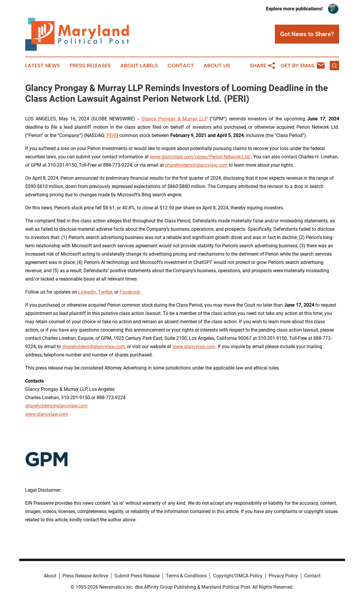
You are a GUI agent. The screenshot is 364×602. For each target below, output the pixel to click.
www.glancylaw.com (194, 347)
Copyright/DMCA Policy (238, 576)
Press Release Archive (85, 576)
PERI (112, 135)
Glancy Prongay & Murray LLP (175, 119)
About (50, 576)
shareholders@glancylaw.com (196, 165)
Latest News (43, 66)
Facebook (130, 292)
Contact (181, 66)
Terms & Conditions (186, 576)
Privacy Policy (283, 576)
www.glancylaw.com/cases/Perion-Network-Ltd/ (200, 157)
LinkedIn (87, 292)
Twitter (105, 292)
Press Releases (90, 66)
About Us (217, 66)
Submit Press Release (137, 576)
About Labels (139, 66)
